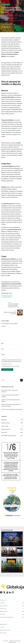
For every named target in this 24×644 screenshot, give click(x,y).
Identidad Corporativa (6, 5)
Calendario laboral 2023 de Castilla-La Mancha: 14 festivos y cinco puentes (11, 405)
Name (2, 343)
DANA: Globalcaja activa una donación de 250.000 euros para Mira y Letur (11, 550)
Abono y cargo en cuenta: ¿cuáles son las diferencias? (10, 391)
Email (2, 349)
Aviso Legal (2, 627)
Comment (4, 326)
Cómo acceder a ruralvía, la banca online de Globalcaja (10, 396)
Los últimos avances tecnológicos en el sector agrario (12, 409)
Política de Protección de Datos (5, 630)
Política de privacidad (15, 366)
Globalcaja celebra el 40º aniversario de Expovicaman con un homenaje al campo (12, 566)
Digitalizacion (4, 420)
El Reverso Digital (5, 426)
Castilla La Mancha (7, 296)
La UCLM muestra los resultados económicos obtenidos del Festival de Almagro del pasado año (11, 540)
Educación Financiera (6, 423)
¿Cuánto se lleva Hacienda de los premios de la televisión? (11, 401)
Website (3, 354)
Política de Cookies (3, 633)
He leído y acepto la (10, 366)
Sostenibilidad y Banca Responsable (9, 436)
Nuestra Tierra (4, 432)
